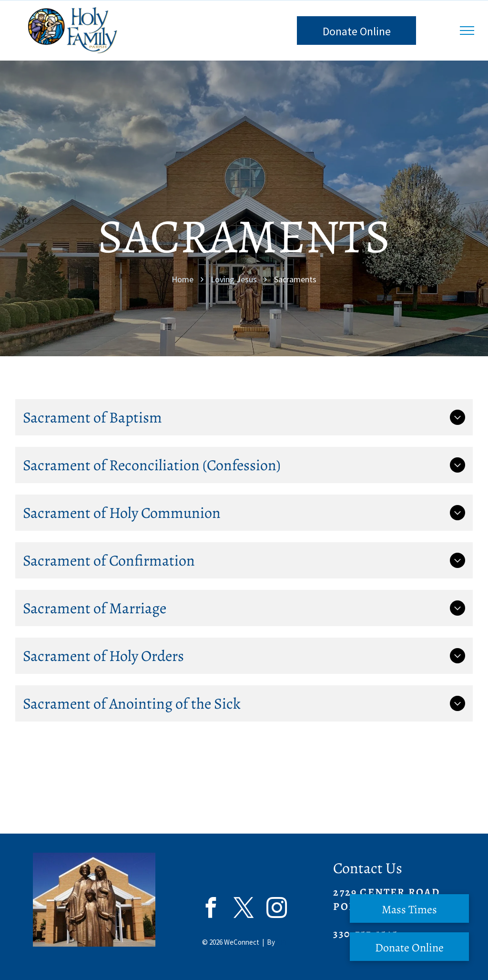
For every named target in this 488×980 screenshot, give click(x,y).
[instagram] (277, 909)
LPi (281, 942)
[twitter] (244, 909)
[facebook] (211, 909)
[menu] (467, 31)
